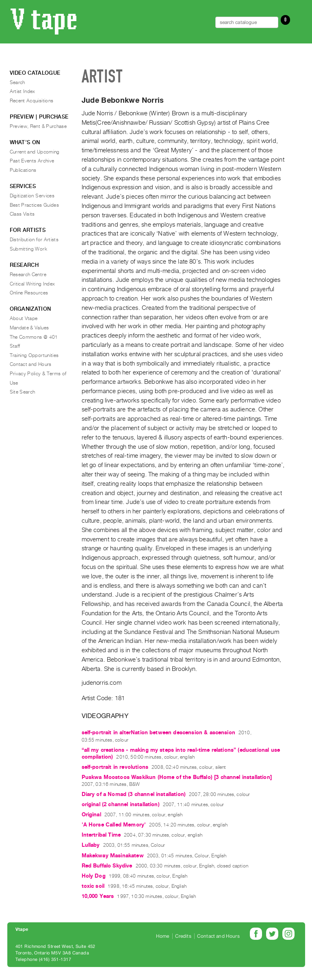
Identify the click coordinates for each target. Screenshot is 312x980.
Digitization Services (32, 196)
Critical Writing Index (32, 284)
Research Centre (28, 275)
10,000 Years (98, 896)
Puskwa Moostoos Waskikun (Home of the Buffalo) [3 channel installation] (177, 777)
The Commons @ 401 (34, 337)
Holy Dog (94, 876)
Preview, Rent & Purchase (38, 126)
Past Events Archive (32, 161)
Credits (183, 936)
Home (163, 936)
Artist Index (23, 91)
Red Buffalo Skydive (107, 866)
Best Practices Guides (35, 205)
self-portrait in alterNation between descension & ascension (158, 732)
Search (17, 82)
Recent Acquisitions (32, 101)
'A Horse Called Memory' (114, 825)
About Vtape (24, 318)
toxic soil (93, 886)
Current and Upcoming (35, 152)
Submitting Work (28, 249)
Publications (23, 170)
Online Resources (29, 293)
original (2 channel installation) (121, 804)
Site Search (23, 392)
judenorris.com (102, 683)
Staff (15, 346)
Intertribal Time (101, 835)
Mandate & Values (29, 328)
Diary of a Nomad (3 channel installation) (134, 794)
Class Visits (22, 214)
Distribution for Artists (34, 240)
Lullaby (91, 845)
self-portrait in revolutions (115, 767)
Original (91, 815)
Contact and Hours (31, 364)
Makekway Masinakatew (113, 856)
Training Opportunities (34, 355)
